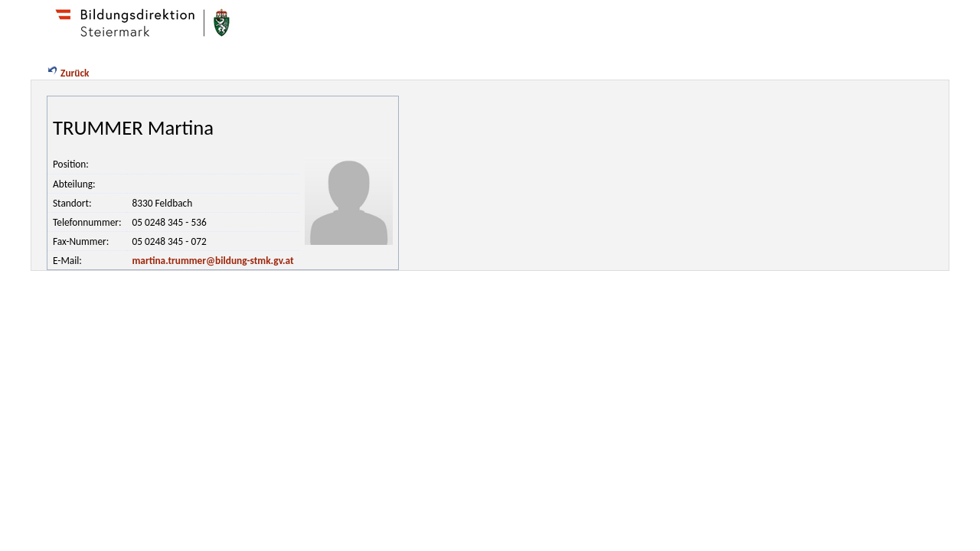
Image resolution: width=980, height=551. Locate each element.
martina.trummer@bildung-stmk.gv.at (212, 261)
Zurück (67, 73)
